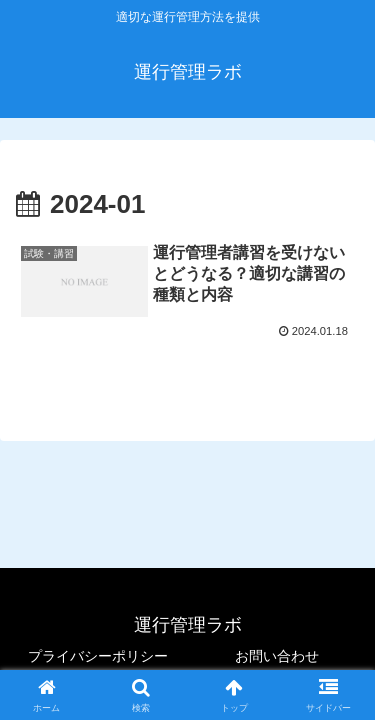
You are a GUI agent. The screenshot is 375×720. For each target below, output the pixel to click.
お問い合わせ (277, 656)
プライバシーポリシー (98, 656)
